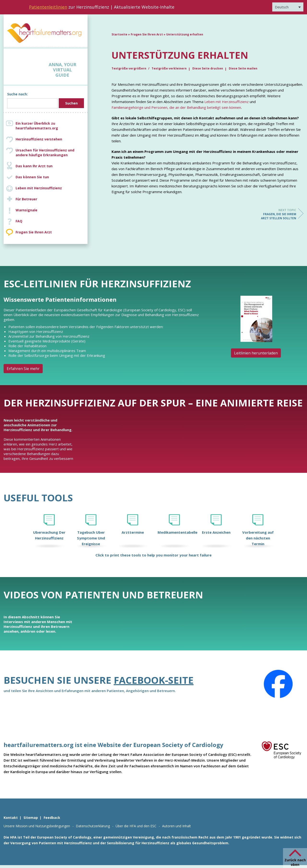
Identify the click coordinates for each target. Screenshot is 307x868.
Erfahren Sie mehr (23, 369)
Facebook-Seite (154, 680)
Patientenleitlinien (48, 7)
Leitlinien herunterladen (256, 353)
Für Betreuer (26, 199)
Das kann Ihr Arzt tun (34, 166)
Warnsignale (27, 210)
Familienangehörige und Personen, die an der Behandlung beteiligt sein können (176, 107)
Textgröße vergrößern (129, 68)
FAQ (19, 221)
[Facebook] (278, 684)
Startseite (119, 34)
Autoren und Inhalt (177, 826)
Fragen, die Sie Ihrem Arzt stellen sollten (277, 214)
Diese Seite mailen (243, 68)
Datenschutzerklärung (93, 826)
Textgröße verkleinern (169, 68)
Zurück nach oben (295, 862)
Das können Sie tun (32, 177)
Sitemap (31, 818)
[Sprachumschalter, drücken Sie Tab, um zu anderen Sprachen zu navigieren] (288, 7)
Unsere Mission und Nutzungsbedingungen (37, 826)
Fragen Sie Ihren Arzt (34, 232)
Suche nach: (18, 94)
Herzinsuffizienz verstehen (39, 139)
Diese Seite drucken (208, 68)
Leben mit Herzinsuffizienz (39, 188)
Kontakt (11, 818)
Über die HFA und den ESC (136, 826)
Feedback (52, 818)
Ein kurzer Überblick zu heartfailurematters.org (37, 126)
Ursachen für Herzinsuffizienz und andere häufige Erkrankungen (50, 153)
